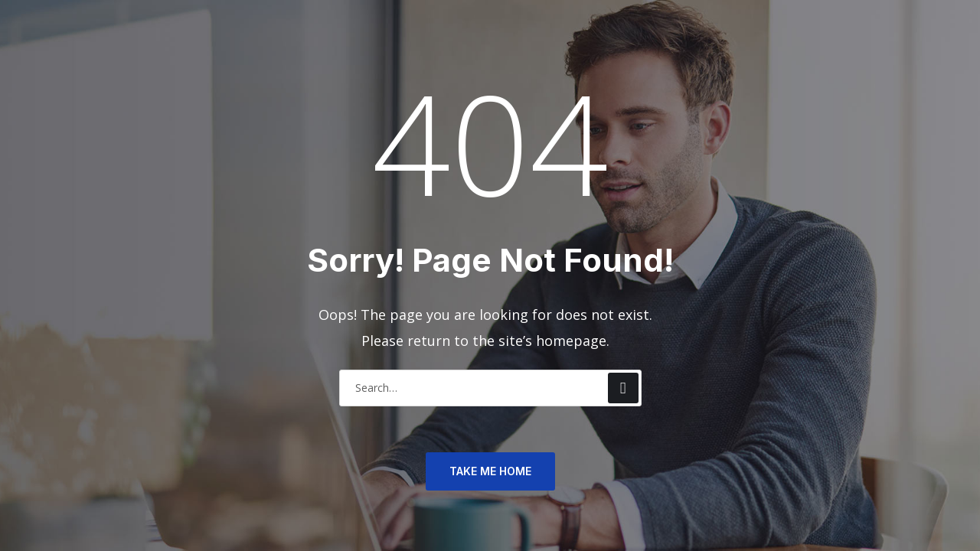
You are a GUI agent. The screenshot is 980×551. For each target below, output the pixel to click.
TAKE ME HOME (490, 471)
